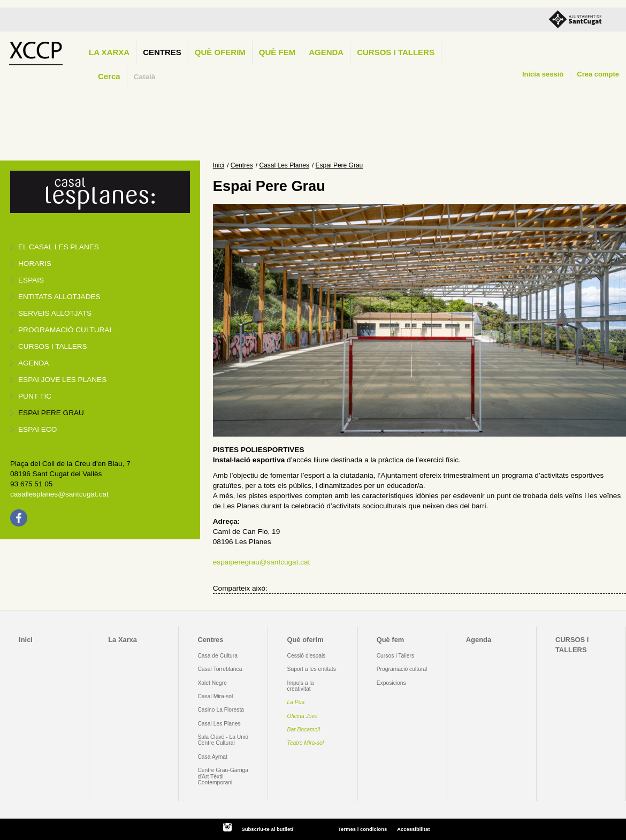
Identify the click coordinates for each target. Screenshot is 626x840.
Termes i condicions (362, 829)
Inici (219, 165)
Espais (31, 280)
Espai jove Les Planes (62, 380)
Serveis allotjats (55, 313)
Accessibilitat (413, 829)
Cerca (109, 76)
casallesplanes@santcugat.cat (59, 494)
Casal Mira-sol (215, 696)
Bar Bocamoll (304, 730)
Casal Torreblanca (220, 669)
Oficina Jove (303, 716)
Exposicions (391, 683)
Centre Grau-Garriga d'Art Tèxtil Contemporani (223, 776)
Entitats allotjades (59, 297)
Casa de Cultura (217, 656)
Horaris (35, 264)
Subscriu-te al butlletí (267, 829)
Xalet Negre (212, 683)
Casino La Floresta (221, 710)
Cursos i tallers (53, 346)
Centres (162, 52)
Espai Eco (37, 429)
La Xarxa (109, 52)
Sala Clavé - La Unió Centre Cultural (223, 740)
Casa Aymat (212, 757)
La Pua (296, 702)
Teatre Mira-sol (306, 743)
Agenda (326, 52)
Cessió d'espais (307, 656)
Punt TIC (35, 396)
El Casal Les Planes (59, 247)
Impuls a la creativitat (301, 686)
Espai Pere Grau (51, 413)
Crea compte (598, 74)
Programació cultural (66, 330)
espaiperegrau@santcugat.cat (262, 562)
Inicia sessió (543, 74)
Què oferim (220, 52)
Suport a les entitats (312, 669)
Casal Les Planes (284, 165)
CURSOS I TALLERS (396, 52)
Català (145, 77)
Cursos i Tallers (395, 656)
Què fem (277, 52)
